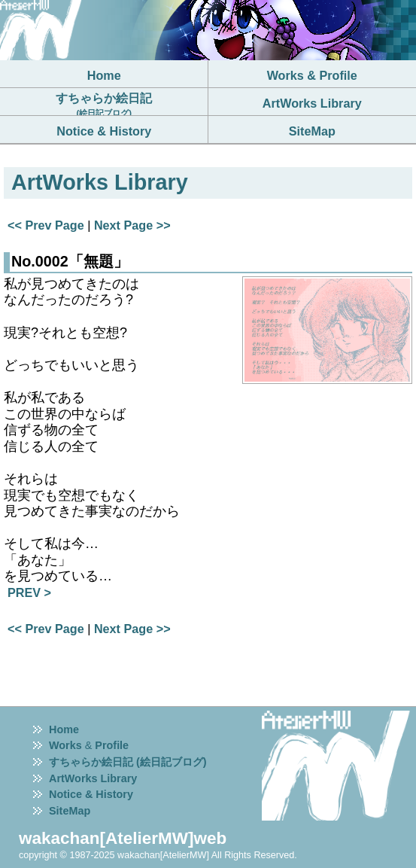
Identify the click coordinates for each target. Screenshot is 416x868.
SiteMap (70, 811)
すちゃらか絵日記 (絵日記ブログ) (128, 762)
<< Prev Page (46, 225)
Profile (112, 745)
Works (65, 745)
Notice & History (91, 794)
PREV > (29, 592)
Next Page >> (132, 225)
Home (64, 729)
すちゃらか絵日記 (104, 104)
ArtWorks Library (93, 778)
